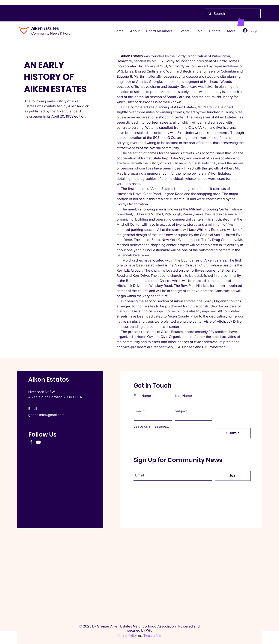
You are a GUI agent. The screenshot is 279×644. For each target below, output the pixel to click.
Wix (149, 630)
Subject (181, 411)
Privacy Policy (127, 636)
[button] (241, 22)
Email (138, 411)
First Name (142, 395)
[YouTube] (38, 442)
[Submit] (233, 433)
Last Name (183, 395)
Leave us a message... (151, 426)
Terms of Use (152, 636)
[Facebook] (31, 442)
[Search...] (232, 13)
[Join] (233, 476)
